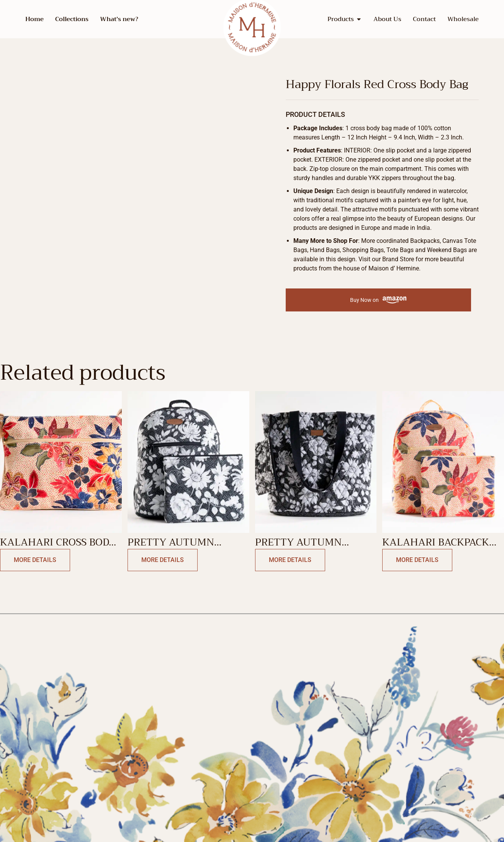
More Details (35, 560)
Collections (72, 19)
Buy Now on (378, 300)
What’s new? (119, 19)
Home (34, 19)
